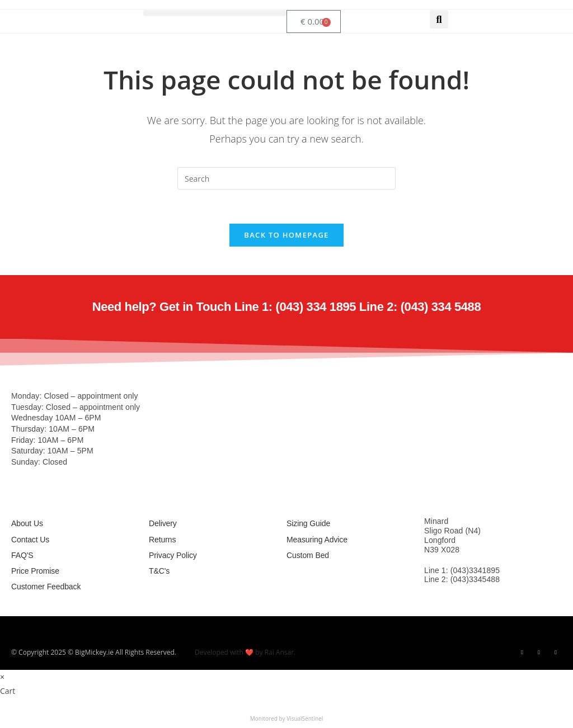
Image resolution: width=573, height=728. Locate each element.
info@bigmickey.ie (456, 600)
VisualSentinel (305, 718)
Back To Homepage (286, 235)
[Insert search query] (286, 178)
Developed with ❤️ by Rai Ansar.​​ (245, 652)
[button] (215, 13)
